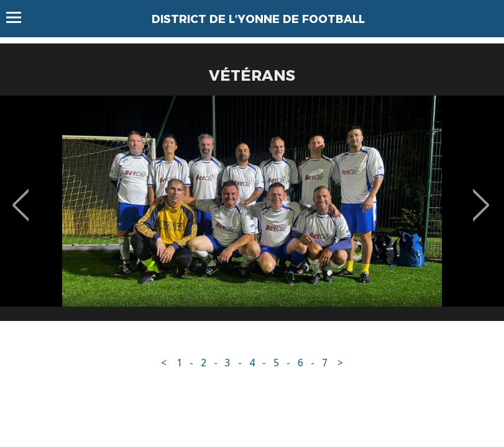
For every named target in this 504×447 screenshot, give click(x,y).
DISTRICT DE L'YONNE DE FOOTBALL (258, 19)
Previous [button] (21, 196)
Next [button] (481, 196)
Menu (20, 17)
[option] (252, 213)
